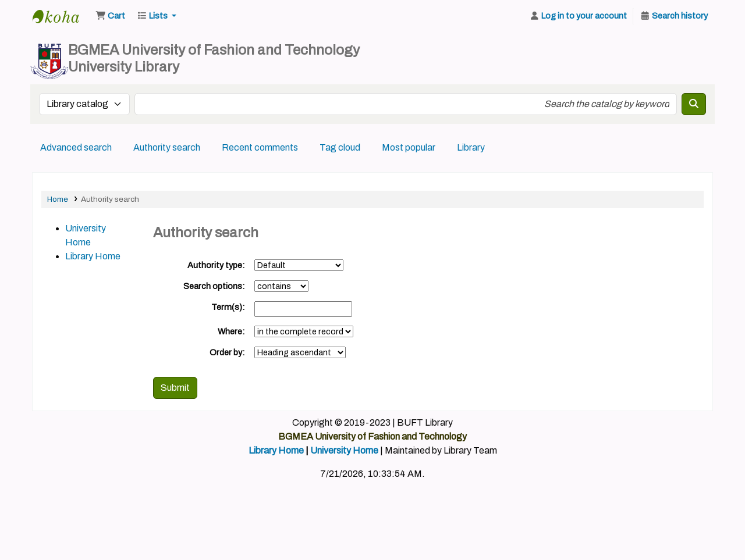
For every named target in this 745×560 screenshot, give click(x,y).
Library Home (93, 256)
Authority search (167, 147)
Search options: (214, 286)
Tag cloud (340, 147)
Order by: (227, 352)
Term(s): (228, 307)
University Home (344, 450)
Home (58, 199)
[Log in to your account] (578, 16)
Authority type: (216, 265)
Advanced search (76, 147)
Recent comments (260, 147)
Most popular (409, 147)
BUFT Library (62, 16)
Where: (231, 331)
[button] (110, 16)
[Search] (694, 104)
